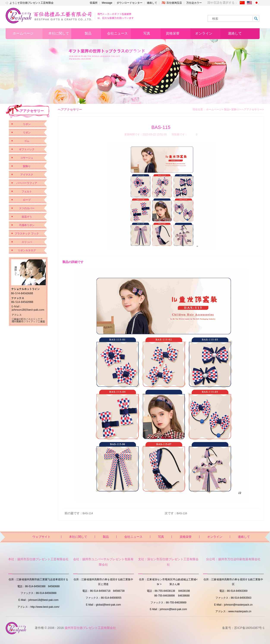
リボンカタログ (27, 250)
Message (107, 3)
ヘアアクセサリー (252, 109)
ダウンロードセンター (129, 3)
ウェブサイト (41, 537)
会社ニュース (133, 537)
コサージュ (27, 158)
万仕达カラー (194, 3)
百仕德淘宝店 (172, 3)
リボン (27, 124)
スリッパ (27, 242)
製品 (227, 109)
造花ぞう (27, 217)
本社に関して (78, 537)
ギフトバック (27, 149)
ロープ (27, 200)
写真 (161, 537)
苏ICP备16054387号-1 (249, 628)
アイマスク (27, 175)
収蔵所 (94, 3)
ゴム (27, 141)
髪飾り (27, 166)
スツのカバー (27, 208)
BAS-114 (88, 513)
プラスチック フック (27, 234)
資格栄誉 (186, 537)
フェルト (27, 191)
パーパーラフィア (27, 183)
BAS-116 (182, 513)
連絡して (152, 3)
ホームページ (214, 109)
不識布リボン (27, 225)
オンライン (215, 537)
